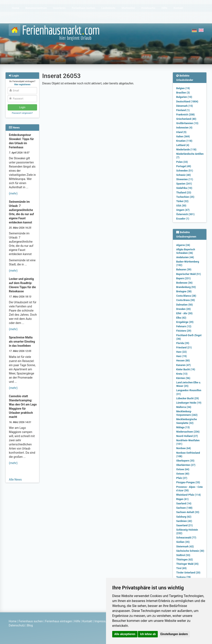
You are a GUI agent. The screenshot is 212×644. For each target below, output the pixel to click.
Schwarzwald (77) (186, 538)
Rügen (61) (182, 499)
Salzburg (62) (184, 517)
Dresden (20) (183, 309)
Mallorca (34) (184, 407)
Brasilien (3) (183, 93)
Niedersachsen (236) (188, 432)
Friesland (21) (184, 348)
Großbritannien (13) (187, 123)
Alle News (15, 480)
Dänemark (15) (184, 106)
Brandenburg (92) (186, 287)
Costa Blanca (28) (186, 296)
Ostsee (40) (183, 474)
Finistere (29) (184, 331)
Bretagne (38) (184, 291)
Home (13, 621)
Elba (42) (181, 318)
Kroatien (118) (184, 141)
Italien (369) (183, 137)
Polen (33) (182, 162)
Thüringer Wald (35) (187, 564)
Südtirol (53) (183, 555)
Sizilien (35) (183, 542)
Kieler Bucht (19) (186, 369)
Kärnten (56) (183, 378)
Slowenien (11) (185, 179)
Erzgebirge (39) (185, 322)
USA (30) (181, 206)
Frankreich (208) (185, 115)
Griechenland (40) (186, 119)
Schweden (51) (185, 171)
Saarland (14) (184, 504)
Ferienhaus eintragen (59, 621)
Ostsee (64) (183, 469)
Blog (30, 625)
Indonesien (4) (184, 128)
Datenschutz (17, 625)
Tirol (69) (181, 568)
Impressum (102, 621)
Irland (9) (181, 132)
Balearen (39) (184, 270)
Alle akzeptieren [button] (125, 634)
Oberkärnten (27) (186, 465)
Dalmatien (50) (184, 305)
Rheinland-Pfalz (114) (188, 495)
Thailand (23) (184, 193)
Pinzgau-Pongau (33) (188, 482)
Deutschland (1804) (187, 102)
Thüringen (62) (184, 560)
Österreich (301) (185, 214)
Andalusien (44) (185, 257)
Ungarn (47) (183, 210)
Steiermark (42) (185, 547)
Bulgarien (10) (184, 97)
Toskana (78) (184, 577)
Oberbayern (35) (185, 461)
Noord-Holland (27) (187, 436)
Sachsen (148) (184, 508)
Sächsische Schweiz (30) (190, 551)
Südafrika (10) (184, 188)
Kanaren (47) (183, 365)
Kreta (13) (182, 374)
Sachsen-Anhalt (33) (188, 512)
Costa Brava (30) (185, 300)
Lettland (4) (183, 145)
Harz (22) (181, 352)
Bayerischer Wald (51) (189, 274)
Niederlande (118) (186, 150)
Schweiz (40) (183, 175)
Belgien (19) (183, 88)
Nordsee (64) (184, 448)
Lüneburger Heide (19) (189, 403)
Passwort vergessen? (22, 113)
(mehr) (13, 193)
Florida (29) (183, 343)
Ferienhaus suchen (31, 621)
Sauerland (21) (184, 525)
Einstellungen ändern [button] (174, 634)
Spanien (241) (184, 184)
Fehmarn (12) (184, 326)
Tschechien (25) (185, 197)
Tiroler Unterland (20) (188, 573)
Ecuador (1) (183, 219)
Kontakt (87, 621)
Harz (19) (181, 356)
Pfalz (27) (182, 478)
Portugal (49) (184, 166)
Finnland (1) (183, 110)
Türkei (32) (182, 201)
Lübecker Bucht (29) (187, 398)
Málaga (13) (183, 427)
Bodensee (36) (184, 283)
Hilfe (77, 621)
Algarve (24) (183, 245)
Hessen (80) (183, 361)
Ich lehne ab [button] (148, 634)
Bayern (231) (183, 278)
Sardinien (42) (184, 521)
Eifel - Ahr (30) (184, 313)
